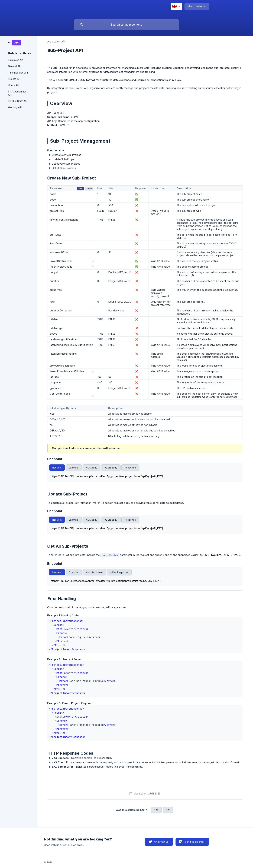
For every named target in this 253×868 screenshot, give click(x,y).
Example (74, 468)
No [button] (168, 810)
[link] (15, 42)
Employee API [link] (16, 60)
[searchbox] (126, 25)
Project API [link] (14, 79)
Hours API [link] (14, 85)
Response (130, 468)
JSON (89, 188)
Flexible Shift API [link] (18, 101)
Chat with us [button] (161, 842)
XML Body (91, 468)
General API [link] (15, 66)
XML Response (94, 572)
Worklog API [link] (15, 107)
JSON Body (111, 468)
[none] (176, 6)
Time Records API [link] (18, 73)
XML (81, 188)
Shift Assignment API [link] (18, 93)
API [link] (63, 41)
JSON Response (119, 572)
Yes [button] (156, 810)
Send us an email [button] (195, 842)
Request (57, 468)
